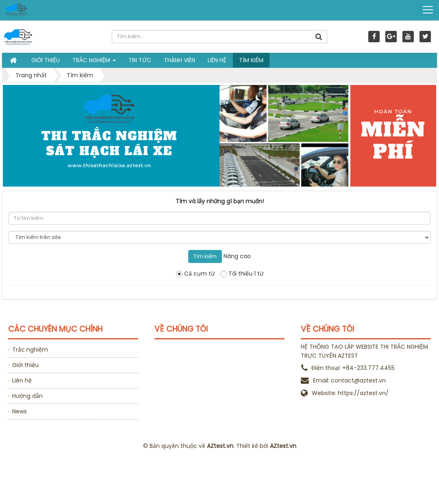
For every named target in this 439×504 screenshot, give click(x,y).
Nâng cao (237, 256)
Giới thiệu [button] (46, 60)
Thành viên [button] (179, 60)
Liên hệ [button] (217, 60)
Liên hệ (22, 380)
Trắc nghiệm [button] (94, 62)
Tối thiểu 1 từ (242, 274)
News (20, 411)
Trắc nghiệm (30, 350)
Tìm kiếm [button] (251, 60)
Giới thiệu (25, 365)
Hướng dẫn (27, 396)
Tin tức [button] (140, 60)
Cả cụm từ (195, 274)
